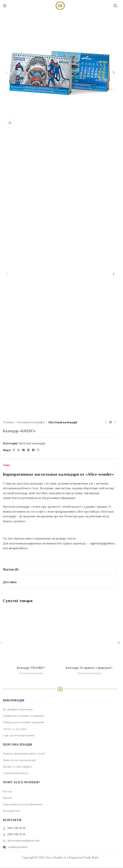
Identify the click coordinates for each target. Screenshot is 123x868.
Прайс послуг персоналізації (19, 760)
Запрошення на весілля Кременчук (23, 804)
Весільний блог (12, 811)
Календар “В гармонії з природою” (89, 668)
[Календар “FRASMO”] (31, 636)
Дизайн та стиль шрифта (17, 767)
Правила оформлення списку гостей (24, 754)
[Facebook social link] (14, 450)
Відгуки (7, 798)
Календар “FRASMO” (31, 668)
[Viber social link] (38, 450)
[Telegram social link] (33, 450)
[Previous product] (106, 422)
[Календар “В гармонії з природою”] (89, 636)
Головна (8, 422)
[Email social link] (23, 450)
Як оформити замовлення (18, 709)
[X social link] (19, 450)
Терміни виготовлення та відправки (23, 716)
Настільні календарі (63, 422)
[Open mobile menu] (5, 6)
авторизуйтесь (18, 548)
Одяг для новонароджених (19, 735)
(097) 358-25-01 (16, 834)
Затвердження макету (16, 773)
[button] (7, 73)
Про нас (8, 792)
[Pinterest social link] (28, 450)
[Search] (115, 6)
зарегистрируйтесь (103, 543)
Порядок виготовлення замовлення (23, 722)
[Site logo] (60, 5)
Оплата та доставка (15, 729)
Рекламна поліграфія (31, 422)
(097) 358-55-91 (16, 828)
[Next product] (115, 422)
